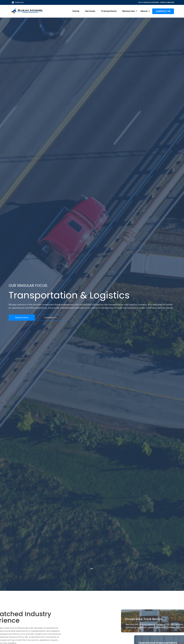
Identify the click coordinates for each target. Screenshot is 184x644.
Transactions (109, 11)
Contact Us (51, 317)
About (145, 11)
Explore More (22, 317)
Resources (129, 11)
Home (76, 11)
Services (90, 11)
